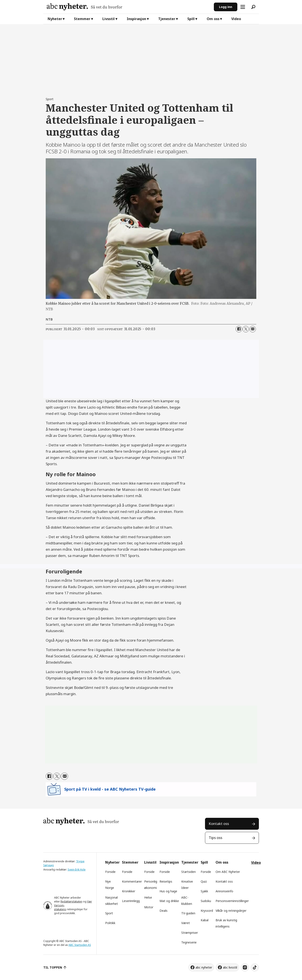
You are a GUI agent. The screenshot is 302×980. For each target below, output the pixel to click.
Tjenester (167, 19)
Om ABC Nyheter (228, 872)
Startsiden (189, 872)
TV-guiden (188, 913)
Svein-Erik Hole (77, 870)
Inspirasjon (136, 19)
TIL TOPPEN (53, 967)
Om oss (213, 19)
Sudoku (206, 901)
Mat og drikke (169, 901)
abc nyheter (204, 967)
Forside (110, 872)
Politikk (110, 923)
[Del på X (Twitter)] (246, 329)
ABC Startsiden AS (80, 945)
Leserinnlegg (131, 901)
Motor (149, 907)
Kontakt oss (219, 824)
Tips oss (215, 838)
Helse (148, 897)
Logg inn (226, 7)
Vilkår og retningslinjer (231, 911)
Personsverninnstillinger (232, 901)
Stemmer (82, 19)
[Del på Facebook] (239, 329)
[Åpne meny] (243, 7)
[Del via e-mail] (253, 329)
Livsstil (109, 19)
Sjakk (204, 891)
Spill (191, 19)
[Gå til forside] (129, 7)
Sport (109, 913)
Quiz (204, 881)
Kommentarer (132, 881)
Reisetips (166, 881)
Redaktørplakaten (71, 902)
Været (186, 923)
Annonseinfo (224, 891)
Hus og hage (168, 891)
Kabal (205, 920)
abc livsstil (230, 967)
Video (236, 19)
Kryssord (207, 911)
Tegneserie (189, 942)
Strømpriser (190, 933)
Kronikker (129, 891)
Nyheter (55, 19)
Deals (164, 911)
